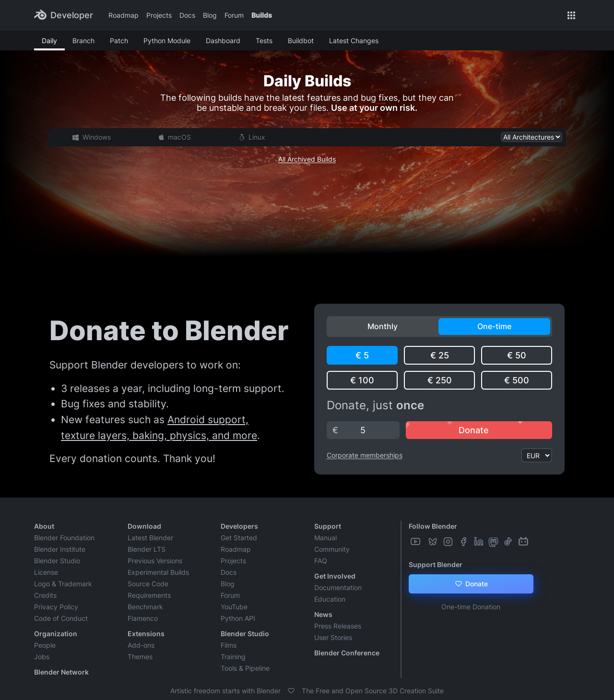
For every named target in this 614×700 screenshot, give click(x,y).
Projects (159, 15)
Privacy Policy (56, 607)
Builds (262, 15)
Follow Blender (433, 526)
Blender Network (61, 672)
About (44, 526)
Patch (119, 41)
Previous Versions (155, 561)
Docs (187, 15)
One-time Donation (471, 607)
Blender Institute (60, 549)
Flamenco (143, 618)
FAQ (321, 561)
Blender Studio (57, 561)
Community (332, 549)
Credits (45, 595)
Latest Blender (150, 538)
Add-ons (141, 645)
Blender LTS (147, 549)
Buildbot (301, 41)
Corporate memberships (365, 455)
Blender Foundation (64, 538)
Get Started (239, 538)
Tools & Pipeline (245, 668)
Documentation (338, 587)
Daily (49, 41)
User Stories (333, 637)
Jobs (42, 657)
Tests (264, 41)
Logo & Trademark (63, 584)
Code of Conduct (61, 618)
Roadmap (124, 15)
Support (328, 526)
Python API (238, 618)
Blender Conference (347, 653)
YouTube (234, 607)
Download (144, 526)
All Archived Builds (307, 159)
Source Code (148, 584)
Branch (83, 41)
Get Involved (335, 576)
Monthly (383, 326)
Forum (234, 15)
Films (229, 645)
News (323, 614)
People (45, 645)
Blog (210, 15)
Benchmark (145, 607)
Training (233, 657)
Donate (471, 584)
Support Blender (436, 564)
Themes (140, 657)
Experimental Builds (158, 572)
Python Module (167, 41)
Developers (239, 526)
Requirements (149, 595)
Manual (325, 538)
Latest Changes (354, 41)
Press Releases (338, 626)
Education (330, 599)
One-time (494, 326)
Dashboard (223, 41)
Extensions (146, 634)
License (46, 572)
